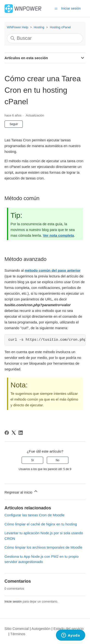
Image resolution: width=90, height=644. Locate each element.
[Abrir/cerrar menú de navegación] (56, 8)
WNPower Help (18, 27)
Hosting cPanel (60, 27)
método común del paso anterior (53, 270)
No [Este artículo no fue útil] (57, 460)
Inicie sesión (13, 601)
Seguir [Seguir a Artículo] (14, 124)
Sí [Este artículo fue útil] (33, 460)
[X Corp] (14, 433)
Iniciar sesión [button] (71, 8)
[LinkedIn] (21, 433)
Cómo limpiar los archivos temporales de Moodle (43, 547)
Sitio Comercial (17, 629)
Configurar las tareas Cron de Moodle (35, 515)
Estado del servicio (69, 629)
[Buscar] (45, 38)
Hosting (39, 27)
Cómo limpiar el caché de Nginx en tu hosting (41, 524)
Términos (18, 634)
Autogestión (41, 629)
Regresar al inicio (21, 492)
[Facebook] (7, 433)
